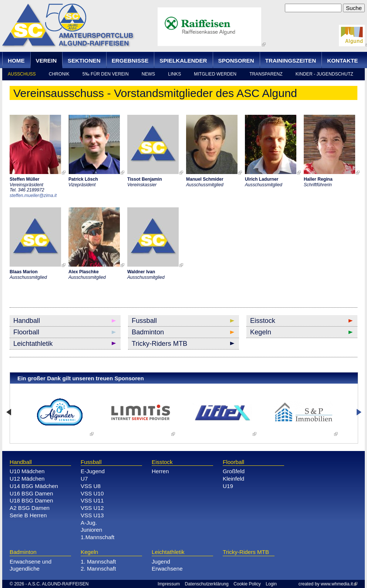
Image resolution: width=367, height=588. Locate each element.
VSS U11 (92, 500)
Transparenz (266, 74)
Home (16, 61)
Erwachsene (167, 569)
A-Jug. (89, 523)
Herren (160, 471)
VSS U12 (92, 508)
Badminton (148, 332)
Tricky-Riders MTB (159, 343)
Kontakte (342, 61)
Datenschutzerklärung (207, 584)
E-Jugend (93, 471)
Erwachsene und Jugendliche (31, 565)
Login (271, 584)
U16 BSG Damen (31, 493)
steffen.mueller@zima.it (33, 196)
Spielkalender (183, 61)
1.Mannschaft (97, 537)
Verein (46, 61)
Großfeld (234, 471)
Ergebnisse (130, 61)
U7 (84, 479)
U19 (228, 486)
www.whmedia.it (337, 584)
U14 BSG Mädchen (34, 486)
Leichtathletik (33, 343)
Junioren (91, 530)
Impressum (169, 584)
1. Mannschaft (98, 562)
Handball (27, 320)
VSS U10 (92, 493)
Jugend (161, 562)
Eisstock (263, 320)
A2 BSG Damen (30, 508)
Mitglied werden (215, 74)
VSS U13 (92, 515)
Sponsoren (236, 61)
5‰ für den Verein (106, 74)
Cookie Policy (247, 584)
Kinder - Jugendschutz (324, 74)
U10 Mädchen (27, 471)
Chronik (59, 74)
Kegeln (261, 332)
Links (174, 74)
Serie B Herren (28, 515)
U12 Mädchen (27, 479)
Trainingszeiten (291, 61)
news (148, 74)
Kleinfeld (233, 479)
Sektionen (84, 61)
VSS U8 (91, 486)
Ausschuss (22, 74)
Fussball (144, 320)
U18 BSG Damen (31, 500)
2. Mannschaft (98, 569)
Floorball (26, 332)
